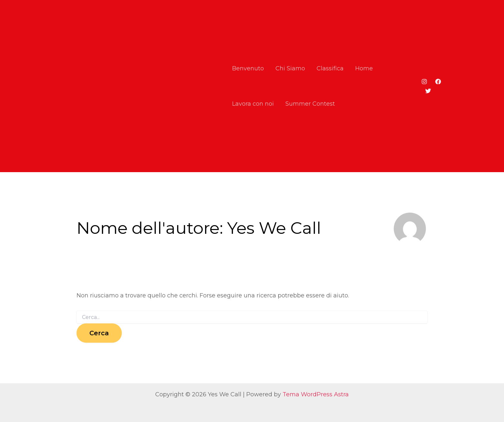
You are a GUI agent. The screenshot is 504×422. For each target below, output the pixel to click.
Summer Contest (310, 104)
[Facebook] (438, 82)
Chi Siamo (290, 68)
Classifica (330, 68)
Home (364, 68)
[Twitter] (428, 91)
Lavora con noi (253, 104)
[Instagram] (424, 82)
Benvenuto (248, 68)
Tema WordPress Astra (316, 394)
